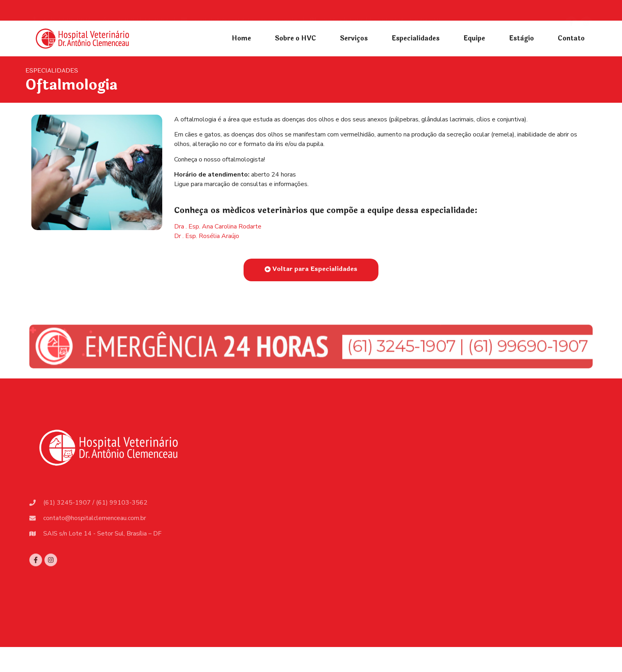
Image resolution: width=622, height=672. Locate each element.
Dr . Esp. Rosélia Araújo (207, 236)
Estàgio (521, 38)
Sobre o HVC (296, 38)
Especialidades (416, 38)
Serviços (354, 38)
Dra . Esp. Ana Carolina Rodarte (218, 227)
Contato (571, 38)
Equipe (474, 38)
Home (241, 38)
